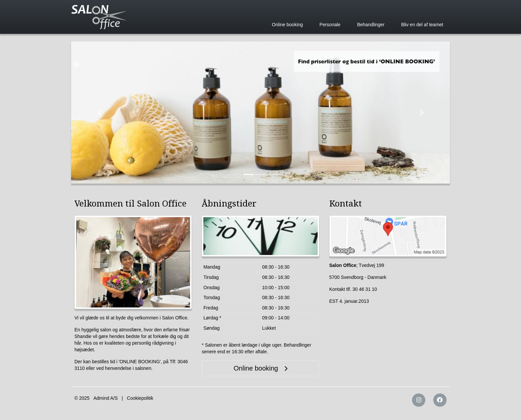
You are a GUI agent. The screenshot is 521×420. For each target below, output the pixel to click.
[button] (100, 113)
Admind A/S (105, 398)
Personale (330, 25)
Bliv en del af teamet (422, 25)
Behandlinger (371, 25)
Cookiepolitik (140, 398)
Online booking (287, 25)
